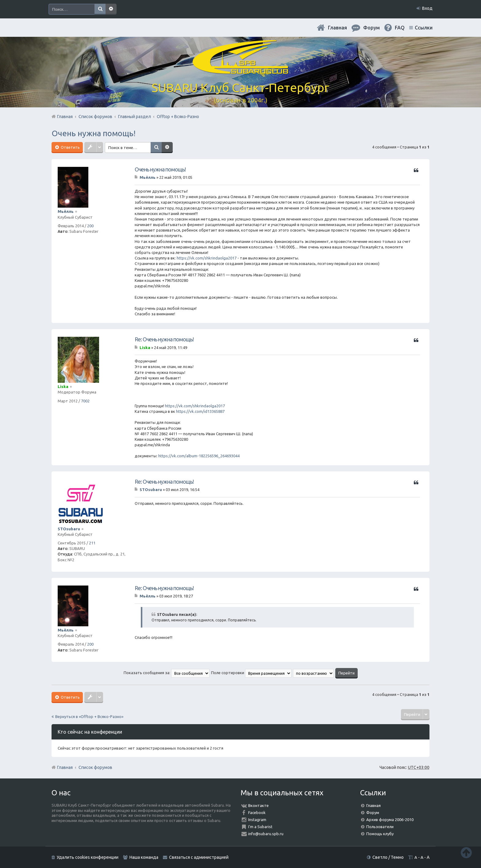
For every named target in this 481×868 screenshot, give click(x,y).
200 (90, 226)
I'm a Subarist (260, 827)
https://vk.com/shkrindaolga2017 (207, 258)
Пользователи (380, 827)
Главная (337, 28)
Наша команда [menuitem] (144, 857)
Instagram (257, 820)
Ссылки (424, 28)
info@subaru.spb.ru (266, 834)
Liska (63, 386)
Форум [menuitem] (371, 28)
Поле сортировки (251, 673)
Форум (373, 812)
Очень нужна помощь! (94, 133)
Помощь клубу (380, 834)
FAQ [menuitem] (400, 28)
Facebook (257, 812)
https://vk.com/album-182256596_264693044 (199, 456)
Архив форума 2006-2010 (390, 820)
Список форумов (95, 767)
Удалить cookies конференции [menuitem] (88, 857)
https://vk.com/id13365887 (200, 411)
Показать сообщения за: (167, 673)
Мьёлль (66, 211)
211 (92, 543)
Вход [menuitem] (427, 8)
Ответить (70, 147)
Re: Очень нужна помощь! (164, 339)
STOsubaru (69, 529)
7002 (85, 401)
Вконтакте (258, 805)
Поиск (100, 9)
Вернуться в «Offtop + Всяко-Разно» (89, 716)
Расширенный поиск (111, 9)
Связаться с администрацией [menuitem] (199, 857)
